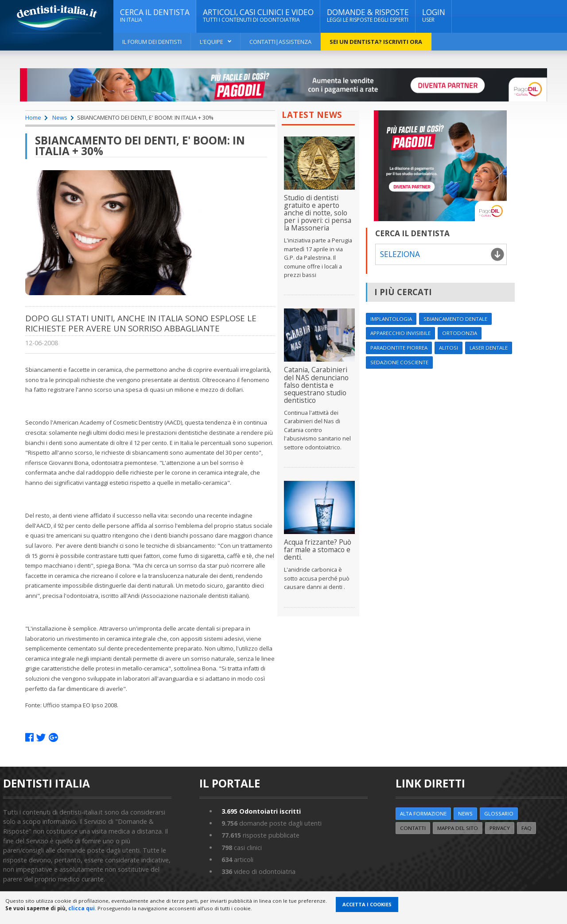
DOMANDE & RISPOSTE (368, 16)
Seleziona (400, 254)
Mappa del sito (458, 828)
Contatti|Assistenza (280, 42)
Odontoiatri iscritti (261, 811)
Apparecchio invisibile (400, 333)
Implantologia (391, 319)
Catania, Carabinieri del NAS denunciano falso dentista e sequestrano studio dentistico (316, 385)
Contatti (413, 828)
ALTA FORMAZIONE (423, 813)
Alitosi (449, 348)
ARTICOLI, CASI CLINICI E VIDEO (258, 16)
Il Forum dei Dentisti (152, 42)
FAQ (526, 828)
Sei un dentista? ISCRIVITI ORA (376, 42)
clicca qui (82, 908)
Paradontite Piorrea (399, 348)
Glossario (499, 813)
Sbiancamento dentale (455, 319)
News (60, 117)
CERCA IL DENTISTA (155, 16)
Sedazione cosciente (399, 362)
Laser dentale (489, 348)
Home (33, 117)
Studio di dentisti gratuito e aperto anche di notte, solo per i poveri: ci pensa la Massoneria (318, 213)
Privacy (500, 828)
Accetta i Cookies (367, 904)
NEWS (465, 813)
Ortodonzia (460, 333)
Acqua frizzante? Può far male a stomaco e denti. (318, 550)
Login (434, 16)
